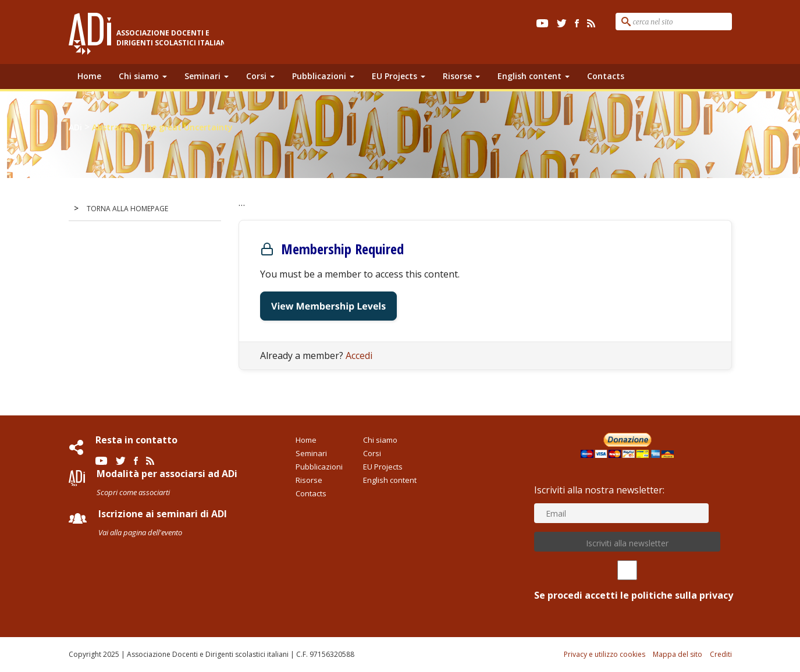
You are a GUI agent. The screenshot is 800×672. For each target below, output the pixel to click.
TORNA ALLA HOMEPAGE (127, 209)
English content (534, 76)
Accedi (359, 355)
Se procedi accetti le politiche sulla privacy (627, 581)
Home (89, 76)
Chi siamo (143, 76)
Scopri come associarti (133, 492)
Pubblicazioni (323, 76)
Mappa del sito (678, 654)
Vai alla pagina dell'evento (140, 532)
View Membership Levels (328, 306)
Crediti (721, 654)
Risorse (461, 76)
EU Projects (399, 76)
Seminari (207, 76)
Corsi (260, 76)
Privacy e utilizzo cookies (605, 654)
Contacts (606, 76)
